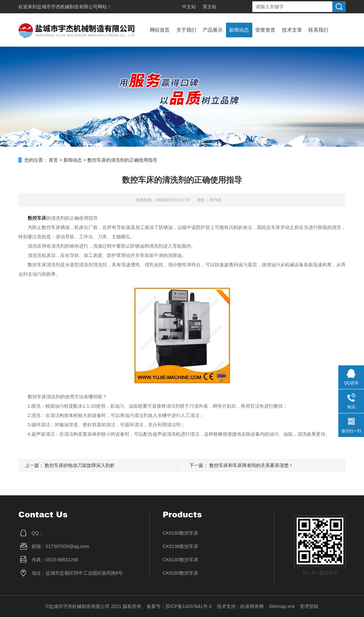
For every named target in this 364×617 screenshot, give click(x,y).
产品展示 (213, 30)
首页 (53, 160)
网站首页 (160, 30)
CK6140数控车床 (180, 560)
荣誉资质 (265, 30)
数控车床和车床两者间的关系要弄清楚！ (251, 465)
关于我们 (186, 30)
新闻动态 (239, 30)
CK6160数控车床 (180, 573)
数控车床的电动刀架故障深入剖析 (80, 465)
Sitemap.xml (282, 606)
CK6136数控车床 (180, 546)
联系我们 (318, 30)
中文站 (189, 7)
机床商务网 (252, 606)
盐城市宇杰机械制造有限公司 (67, 7)
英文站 (210, 7)
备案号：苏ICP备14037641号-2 (179, 606)
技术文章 (292, 30)
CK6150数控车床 (180, 533)
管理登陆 (309, 606)
